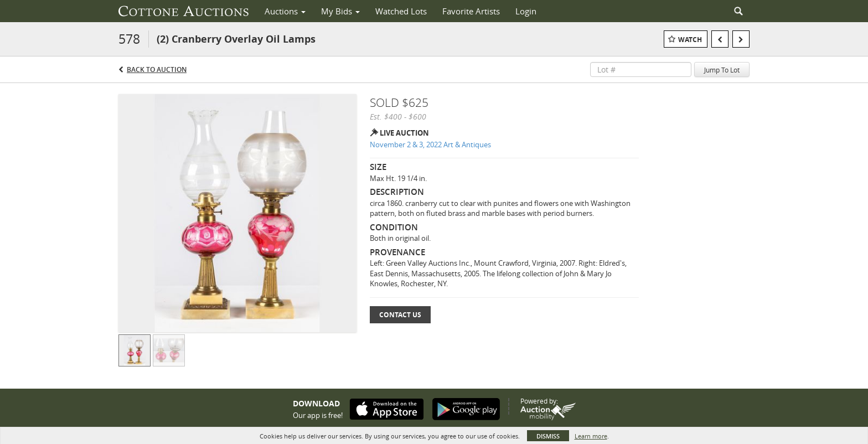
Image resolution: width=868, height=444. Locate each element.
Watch (690, 40)
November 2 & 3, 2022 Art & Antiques (430, 144)
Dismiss (548, 436)
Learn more (591, 436)
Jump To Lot (722, 70)
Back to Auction (157, 69)
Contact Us (400, 315)
